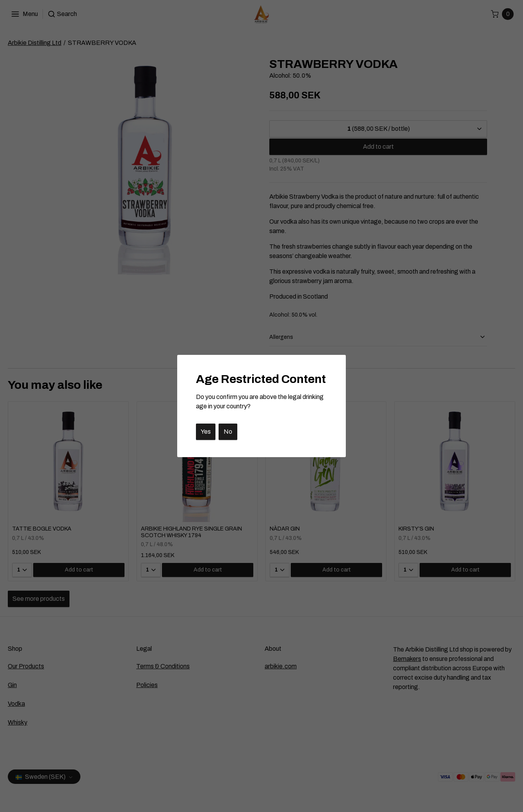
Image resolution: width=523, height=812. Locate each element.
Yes (206, 432)
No (228, 432)
